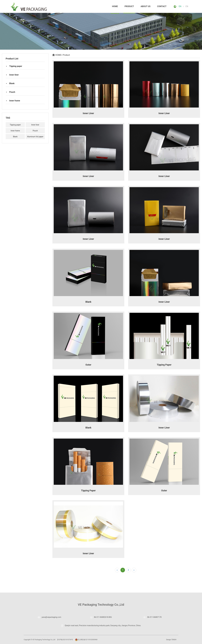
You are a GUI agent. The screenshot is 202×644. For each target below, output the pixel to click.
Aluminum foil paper (35, 137)
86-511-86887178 (152, 617)
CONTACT (162, 6)
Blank (12, 83)
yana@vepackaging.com (49, 617)
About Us (145, 6)
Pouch (12, 92)
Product (129, 6)
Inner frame (15, 101)
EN (180, 6)
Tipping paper (16, 66)
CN (187, 6)
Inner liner (14, 75)
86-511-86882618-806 (101, 617)
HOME (59, 55)
